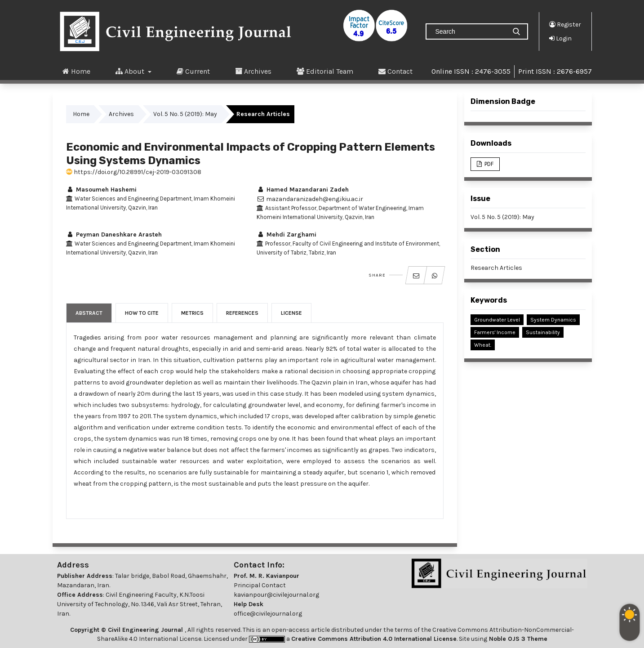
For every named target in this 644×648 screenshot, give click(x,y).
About (131, 71)
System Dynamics (553, 320)
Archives (253, 71)
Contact (395, 71)
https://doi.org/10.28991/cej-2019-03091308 (134, 172)
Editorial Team (325, 71)
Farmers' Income (495, 332)
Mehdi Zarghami (286, 235)
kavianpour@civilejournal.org (276, 595)
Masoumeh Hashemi (101, 190)
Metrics (192, 313)
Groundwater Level (497, 320)
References (242, 313)
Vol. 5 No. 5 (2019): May (185, 114)
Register (565, 24)
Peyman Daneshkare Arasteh (114, 235)
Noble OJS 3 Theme (517, 639)
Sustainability (543, 332)
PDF (488, 164)
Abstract (89, 313)
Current (193, 71)
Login (560, 38)
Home (76, 71)
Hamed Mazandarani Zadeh (303, 190)
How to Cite (142, 313)
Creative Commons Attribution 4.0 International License (374, 639)
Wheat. (483, 345)
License (291, 313)
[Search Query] (470, 31)
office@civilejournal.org (268, 614)
